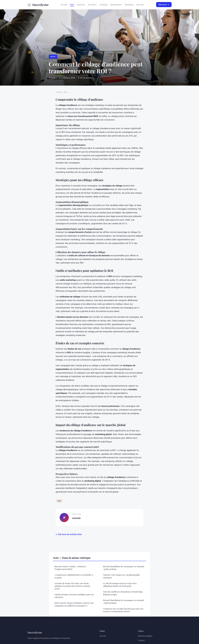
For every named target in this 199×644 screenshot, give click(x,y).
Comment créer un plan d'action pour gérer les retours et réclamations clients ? (123, 610)
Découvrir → (164, 5)
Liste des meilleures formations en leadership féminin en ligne (123, 593)
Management (116, 5)
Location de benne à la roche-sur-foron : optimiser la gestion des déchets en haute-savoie (73, 586)
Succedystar (38, 5)
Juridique (103, 5)
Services (140, 5)
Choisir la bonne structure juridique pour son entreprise (74, 596)
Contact (141, 640)
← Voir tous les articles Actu (69, 534)
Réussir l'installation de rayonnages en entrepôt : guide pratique (124, 568)
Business (81, 5)
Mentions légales (145, 636)
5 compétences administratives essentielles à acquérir (74, 576)
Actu (72, 5)
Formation (92, 5)
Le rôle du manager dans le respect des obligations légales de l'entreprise (120, 585)
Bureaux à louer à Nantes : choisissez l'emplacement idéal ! (70, 568)
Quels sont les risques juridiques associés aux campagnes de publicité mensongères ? (74, 604)
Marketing (129, 5)
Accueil (64, 5)
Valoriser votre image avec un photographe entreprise (122, 576)
